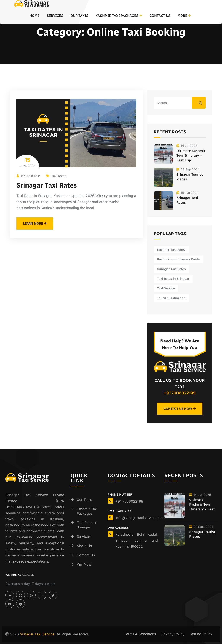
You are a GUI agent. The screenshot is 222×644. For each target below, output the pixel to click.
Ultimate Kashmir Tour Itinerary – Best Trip (191, 156)
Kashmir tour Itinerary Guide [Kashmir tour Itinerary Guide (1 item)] (178, 259)
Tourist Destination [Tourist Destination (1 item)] (171, 298)
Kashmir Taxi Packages (117, 16)
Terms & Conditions (140, 634)
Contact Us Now (180, 409)
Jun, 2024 (27, 162)
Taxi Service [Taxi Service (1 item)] (166, 288)
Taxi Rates (56, 176)
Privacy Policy (173, 634)
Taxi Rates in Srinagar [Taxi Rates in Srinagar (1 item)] (173, 279)
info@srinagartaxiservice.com (140, 518)
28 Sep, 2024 (201, 527)
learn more (35, 223)
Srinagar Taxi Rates (47, 185)
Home (34, 16)
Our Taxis (79, 16)
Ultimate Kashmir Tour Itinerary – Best (202, 504)
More (182, 16)
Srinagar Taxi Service (37, 634)
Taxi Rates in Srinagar (87, 525)
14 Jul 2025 (187, 146)
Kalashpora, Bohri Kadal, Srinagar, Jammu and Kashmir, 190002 (137, 540)
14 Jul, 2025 (200, 495)
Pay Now (84, 564)
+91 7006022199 (180, 393)
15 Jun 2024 (187, 193)
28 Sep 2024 (188, 169)
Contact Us (160, 16)
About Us (84, 546)
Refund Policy (201, 634)
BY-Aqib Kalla (29, 176)
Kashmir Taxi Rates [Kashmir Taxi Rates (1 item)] (171, 249)
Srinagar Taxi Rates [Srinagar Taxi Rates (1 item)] (171, 269)
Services (55, 16)
